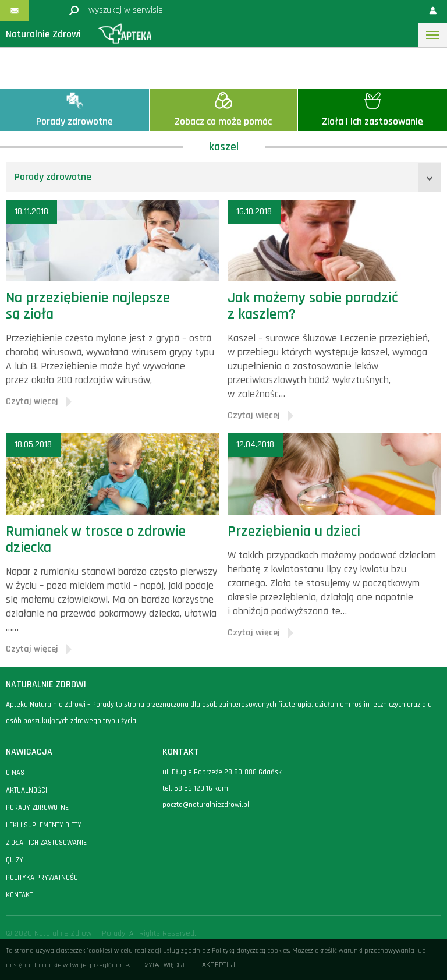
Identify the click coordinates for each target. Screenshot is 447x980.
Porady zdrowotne (53, 177)
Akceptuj (219, 965)
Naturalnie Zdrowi (43, 34)
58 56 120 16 (193, 788)
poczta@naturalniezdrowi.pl (206, 805)
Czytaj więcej (163, 965)
